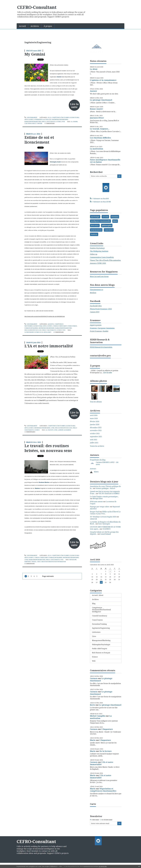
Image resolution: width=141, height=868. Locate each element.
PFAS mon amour (96, 502)
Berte (93, 705)
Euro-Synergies (104, 524)
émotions (115, 217)
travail (34, 562)
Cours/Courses (72, 326)
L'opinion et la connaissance (103, 80)
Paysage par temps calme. (100, 507)
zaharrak (93, 519)
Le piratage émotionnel (101, 100)
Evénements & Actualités (43, 119)
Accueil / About (98, 595)
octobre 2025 (95, 434)
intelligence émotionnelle (100, 221)
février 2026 (95, 421)
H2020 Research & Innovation (101, 347)
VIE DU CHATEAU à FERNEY (109, 493)
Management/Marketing (33, 122)
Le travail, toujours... (100, 129)
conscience (109, 230)
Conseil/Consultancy (60, 326)
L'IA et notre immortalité (49, 346)
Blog (50, 117)
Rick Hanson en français (101, 653)
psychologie (95, 217)
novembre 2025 (96, 431)
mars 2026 (94, 418)
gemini (75, 122)
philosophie (107, 225)
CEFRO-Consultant (37, 7)
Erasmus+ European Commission (102, 328)
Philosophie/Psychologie (33, 330)
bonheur (94, 234)
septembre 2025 (96, 437)
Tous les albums (96, 402)
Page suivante (48, 576)
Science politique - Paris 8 (105, 488)
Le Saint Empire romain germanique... (104, 497)
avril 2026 (94, 415)
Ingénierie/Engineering (60, 119)
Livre (53, 428)
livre (55, 430)
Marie (93, 740)
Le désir (94, 69)
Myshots (93, 293)
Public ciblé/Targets (49, 122)
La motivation (97, 149)
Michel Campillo (98, 716)
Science (59, 122)
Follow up (94, 254)
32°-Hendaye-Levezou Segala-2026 (103, 517)
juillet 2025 (94, 443)
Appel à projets (96, 325)
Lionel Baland (106, 534)
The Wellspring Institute (99, 251)
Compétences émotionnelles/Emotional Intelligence (101, 610)
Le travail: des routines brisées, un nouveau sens (48, 448)
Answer (94, 91)
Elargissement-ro (96, 290)
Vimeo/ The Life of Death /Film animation (105, 260)
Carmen (94, 678)
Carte (93, 804)
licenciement (29, 332)
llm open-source (30, 124)
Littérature (96, 632)
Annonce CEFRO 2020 (98, 263)
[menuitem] (22, 26)
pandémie (28, 562)
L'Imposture (107, 729)
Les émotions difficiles (100, 138)
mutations (73, 560)
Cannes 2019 (95, 312)
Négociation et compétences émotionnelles (103, 790)
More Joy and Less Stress (99, 276)
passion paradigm (60, 562)
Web (63, 122)
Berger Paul (95, 512)
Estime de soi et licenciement (39, 140)
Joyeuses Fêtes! (97, 118)
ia (72, 122)
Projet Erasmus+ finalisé (99, 331)
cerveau (105, 217)
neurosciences (96, 230)
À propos (48, 26)
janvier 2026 (95, 425)
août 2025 (94, 440)
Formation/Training (31, 328)
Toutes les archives (97, 446)
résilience (48, 332)
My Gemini (35, 54)
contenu (39, 124)
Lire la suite (74, 106)
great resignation (47, 562)
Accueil (22, 26)
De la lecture (106, 751)
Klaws (96, 472)
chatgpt (50, 430)
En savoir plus (103, 866)
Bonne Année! (97, 109)
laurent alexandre (64, 430)
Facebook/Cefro (96, 306)
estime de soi (39, 332)
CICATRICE (107, 529)
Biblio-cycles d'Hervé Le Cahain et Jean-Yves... (105, 513)
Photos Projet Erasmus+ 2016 (101, 309)
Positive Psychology (97, 248)
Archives (35, 26)
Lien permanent (31, 117)
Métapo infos (98, 498)
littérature (95, 225)
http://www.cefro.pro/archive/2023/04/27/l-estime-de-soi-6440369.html (45, 316)
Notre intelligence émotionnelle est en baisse (105, 161)
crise (39, 562)
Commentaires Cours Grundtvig (102, 257)
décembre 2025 (96, 428)
